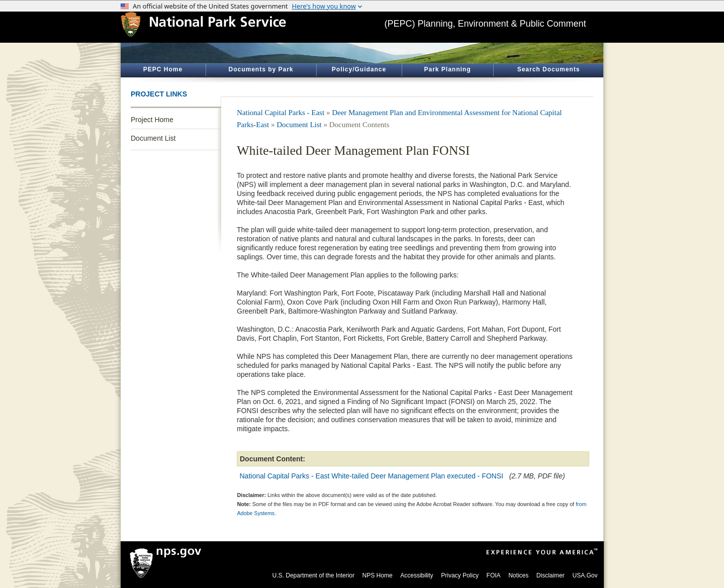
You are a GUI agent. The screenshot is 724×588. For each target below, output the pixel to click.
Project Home (152, 120)
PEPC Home (163, 69)
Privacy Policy (460, 575)
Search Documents (549, 69)
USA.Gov (585, 575)
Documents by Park (261, 69)
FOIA (494, 575)
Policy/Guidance (359, 69)
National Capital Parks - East (281, 113)
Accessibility (417, 575)
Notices (518, 575)
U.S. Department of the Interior (313, 575)
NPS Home (378, 575)
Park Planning (447, 69)
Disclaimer (551, 575)
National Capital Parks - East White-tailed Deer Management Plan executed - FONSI (372, 476)
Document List (153, 138)
